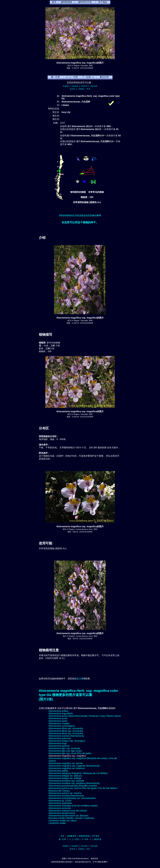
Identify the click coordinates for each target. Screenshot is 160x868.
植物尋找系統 (84, 836)
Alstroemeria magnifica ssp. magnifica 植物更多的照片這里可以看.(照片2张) (79, 695)
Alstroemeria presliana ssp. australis (66, 781)
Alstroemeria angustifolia (61, 713)
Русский (94, 86)
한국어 (73, 89)
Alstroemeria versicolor (60, 808)
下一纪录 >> (86, 839)
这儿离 (80, 679)
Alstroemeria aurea (58, 718)
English (66, 86)
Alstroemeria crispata (59, 723)
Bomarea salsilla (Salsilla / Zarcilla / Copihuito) (71, 818)
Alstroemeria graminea (60, 738)
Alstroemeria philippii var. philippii (65, 778)
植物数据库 (72, 836)
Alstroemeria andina (58, 711)
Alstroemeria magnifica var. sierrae (66, 763)
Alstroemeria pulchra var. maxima (65, 793)
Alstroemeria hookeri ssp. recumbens (67, 741)
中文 (88, 89)
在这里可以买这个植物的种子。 (80, 222)
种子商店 (96, 836)
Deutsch (84, 86)
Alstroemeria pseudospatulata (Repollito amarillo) (73, 786)
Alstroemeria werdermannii (62, 813)
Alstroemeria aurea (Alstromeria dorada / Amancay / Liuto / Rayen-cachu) (85, 716)
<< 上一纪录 (74, 839)
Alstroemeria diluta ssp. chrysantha (66, 728)
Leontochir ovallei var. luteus (63, 821)
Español (75, 86)
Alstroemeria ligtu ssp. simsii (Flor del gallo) (70, 753)
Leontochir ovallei (57, 823)
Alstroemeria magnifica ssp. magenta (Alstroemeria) (74, 766)
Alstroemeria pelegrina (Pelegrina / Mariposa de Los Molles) (78, 773)
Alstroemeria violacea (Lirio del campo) (68, 811)
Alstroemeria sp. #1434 (60, 801)
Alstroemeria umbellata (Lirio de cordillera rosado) (73, 806)
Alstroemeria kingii (58, 743)
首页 (62, 836)
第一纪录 (62, 839)
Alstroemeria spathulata (60, 803)
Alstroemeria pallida (58, 771)
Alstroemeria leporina (59, 746)
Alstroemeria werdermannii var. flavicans (68, 816)
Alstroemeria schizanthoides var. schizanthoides (72, 798)
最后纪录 (98, 839)
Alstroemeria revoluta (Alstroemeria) (66, 796)
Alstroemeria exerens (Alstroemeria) (66, 736)
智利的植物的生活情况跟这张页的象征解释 (80, 215)
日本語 (81, 89)
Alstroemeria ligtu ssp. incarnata (64, 748)
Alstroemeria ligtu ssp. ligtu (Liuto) (65, 751)
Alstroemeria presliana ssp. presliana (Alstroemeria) (74, 783)
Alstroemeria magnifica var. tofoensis (67, 768)
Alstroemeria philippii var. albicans (65, 776)
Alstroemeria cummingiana (62, 726)
